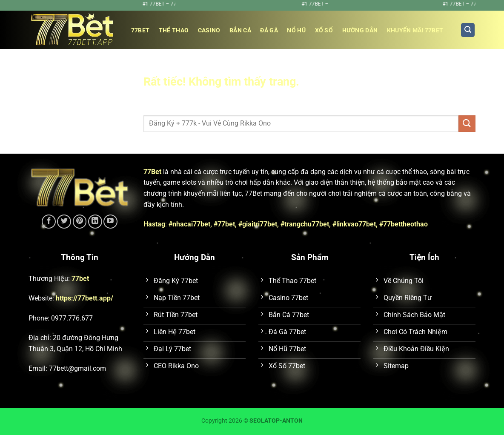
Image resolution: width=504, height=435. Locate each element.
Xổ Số (324, 31)
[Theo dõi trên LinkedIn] (95, 222)
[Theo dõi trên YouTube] (110, 222)
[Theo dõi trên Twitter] (64, 222)
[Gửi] (467, 124)
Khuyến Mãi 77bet (415, 31)
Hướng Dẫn (360, 31)
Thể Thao (174, 31)
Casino (209, 31)
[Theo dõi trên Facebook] (49, 222)
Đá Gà (269, 31)
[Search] (468, 30)
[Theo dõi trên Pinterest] (80, 222)
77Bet (152, 172)
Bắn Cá (240, 31)
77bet (140, 31)
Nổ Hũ (296, 31)
